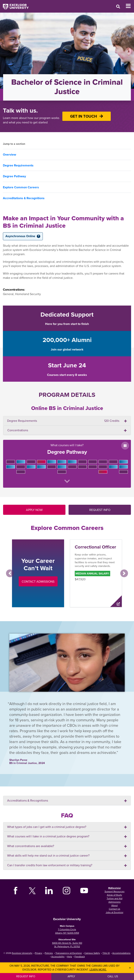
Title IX (106, 953)
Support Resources (115, 891)
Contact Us (115, 909)
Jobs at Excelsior (115, 912)
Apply (71, 976)
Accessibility (58, 956)
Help (70, 956)
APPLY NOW (34, 510)
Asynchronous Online (23, 236)
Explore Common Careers (21, 187)
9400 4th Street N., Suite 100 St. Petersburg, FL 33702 (67, 945)
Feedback (80, 956)
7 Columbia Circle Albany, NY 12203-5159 (67, 931)
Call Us (113, 976)
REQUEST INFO (100, 510)
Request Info (26, 976)
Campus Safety (92, 953)
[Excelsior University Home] (14, 5)
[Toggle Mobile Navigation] (130, 6)
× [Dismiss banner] (130, 968)
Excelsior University (22, 953)
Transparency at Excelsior (69, 953)
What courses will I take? (67, 463)
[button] (10, 573)
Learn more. (98, 970)
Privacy (39, 953)
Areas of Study (114, 895)
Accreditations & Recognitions (24, 198)
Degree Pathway (14, 176)
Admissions (115, 902)
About (115, 905)
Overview (9, 155)
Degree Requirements (18, 165)
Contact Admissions (38, 581)
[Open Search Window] (118, 6)
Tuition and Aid (115, 898)
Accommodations (121, 953)
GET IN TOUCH (87, 116)
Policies (49, 953)
